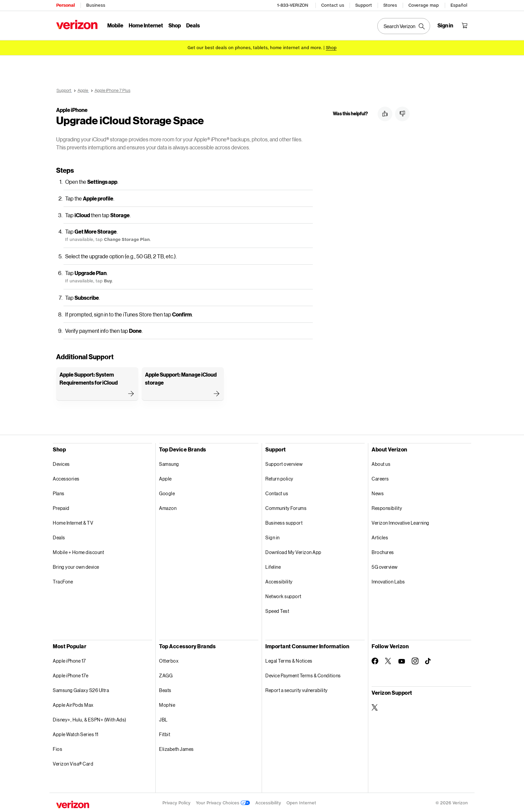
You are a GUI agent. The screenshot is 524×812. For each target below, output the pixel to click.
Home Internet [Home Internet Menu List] (146, 25)
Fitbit (165, 733)
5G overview (385, 566)
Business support (284, 522)
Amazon (168, 507)
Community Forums (286, 507)
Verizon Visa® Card (73, 763)
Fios (57, 748)
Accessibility (279, 581)
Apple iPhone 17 (69, 660)
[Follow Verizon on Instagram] (415, 660)
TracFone (63, 581)
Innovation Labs (388, 581)
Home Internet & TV (73, 522)
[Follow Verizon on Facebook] (375, 660)
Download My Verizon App (293, 551)
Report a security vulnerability (297, 689)
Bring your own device (76, 566)
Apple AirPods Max (73, 704)
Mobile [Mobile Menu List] (115, 25)
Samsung (169, 463)
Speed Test (277, 610)
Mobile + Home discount (78, 551)
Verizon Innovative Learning (401, 522)
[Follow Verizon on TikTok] (428, 660)
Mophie (167, 704)
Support (364, 5)
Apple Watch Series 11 (76, 733)
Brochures (383, 551)
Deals (59, 536)
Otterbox (169, 660)
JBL (163, 719)
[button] (385, 114)
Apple (165, 478)
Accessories (66, 478)
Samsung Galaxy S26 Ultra (81, 689)
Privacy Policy (176, 802)
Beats (165, 689)
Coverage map (424, 5)
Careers (380, 478)
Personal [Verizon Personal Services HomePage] (65, 5)
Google (167, 492)
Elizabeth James (176, 748)
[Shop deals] (331, 48)
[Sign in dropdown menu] (445, 25)
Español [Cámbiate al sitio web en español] (459, 5)
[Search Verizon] (404, 26)
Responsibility (387, 507)
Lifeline (273, 566)
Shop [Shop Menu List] (175, 25)
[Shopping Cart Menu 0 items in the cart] (465, 25)
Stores (390, 5)
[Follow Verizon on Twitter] (388, 660)
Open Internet (301, 802)
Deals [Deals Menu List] (193, 25)
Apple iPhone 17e (71, 674)
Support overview (284, 463)
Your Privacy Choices (223, 802)
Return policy (279, 478)
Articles (380, 536)
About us (381, 463)
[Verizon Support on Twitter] (375, 706)
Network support (283, 595)
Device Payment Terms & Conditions (303, 674)
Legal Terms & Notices (289, 660)
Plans (59, 492)
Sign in (273, 536)
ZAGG (166, 674)
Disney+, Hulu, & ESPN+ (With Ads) (90, 719)
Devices (61, 463)
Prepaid (61, 507)
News (378, 492)
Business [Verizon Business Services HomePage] (96, 5)
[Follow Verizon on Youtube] (402, 660)
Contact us (333, 5)
